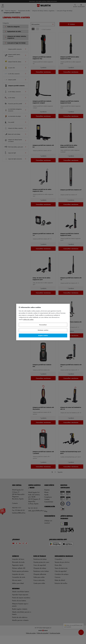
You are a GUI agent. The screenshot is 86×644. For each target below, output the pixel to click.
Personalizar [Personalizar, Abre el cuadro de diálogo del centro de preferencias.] (43, 325)
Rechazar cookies (43, 330)
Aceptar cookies (43, 335)
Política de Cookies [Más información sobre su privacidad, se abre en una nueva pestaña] (28, 320)
